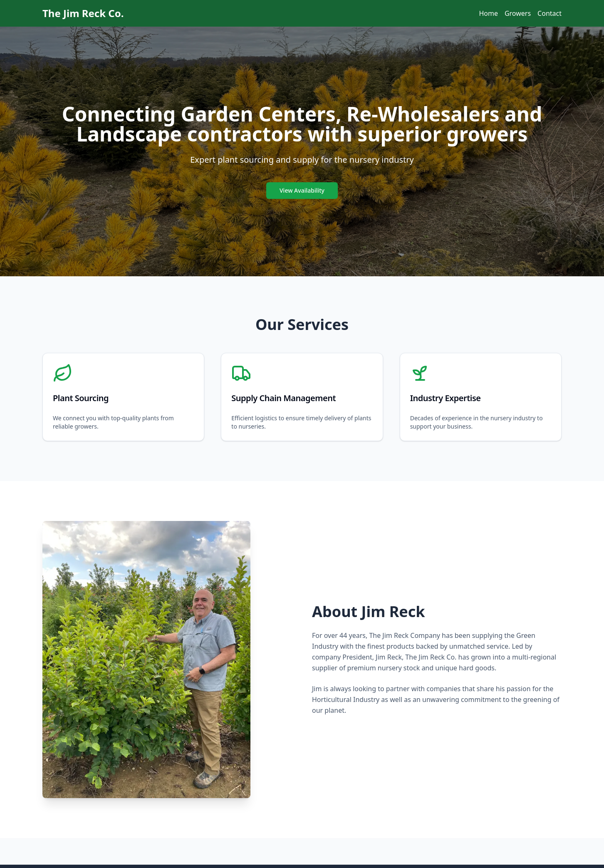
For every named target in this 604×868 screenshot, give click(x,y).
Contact (550, 13)
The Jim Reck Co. (83, 13)
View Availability (302, 190)
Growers (518, 13)
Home (488, 13)
